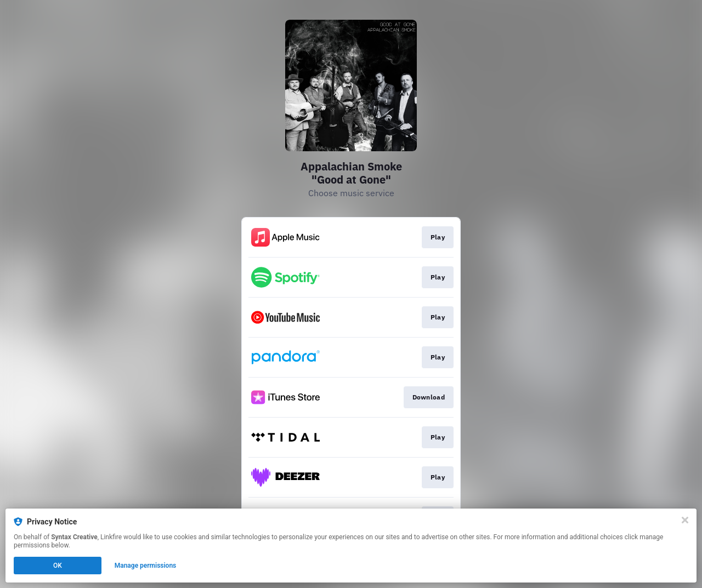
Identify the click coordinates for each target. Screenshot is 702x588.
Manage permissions (146, 566)
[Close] (685, 520)
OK (58, 566)
